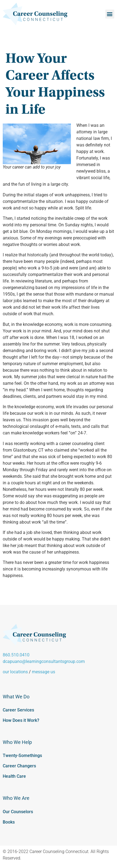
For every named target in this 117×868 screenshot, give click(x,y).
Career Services (18, 710)
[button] (110, 14)
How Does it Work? (21, 720)
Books (9, 822)
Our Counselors (18, 812)
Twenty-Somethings (22, 756)
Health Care (14, 776)
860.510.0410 (16, 655)
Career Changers (19, 766)
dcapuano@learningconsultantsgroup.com (44, 661)
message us (43, 672)
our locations (15, 672)
